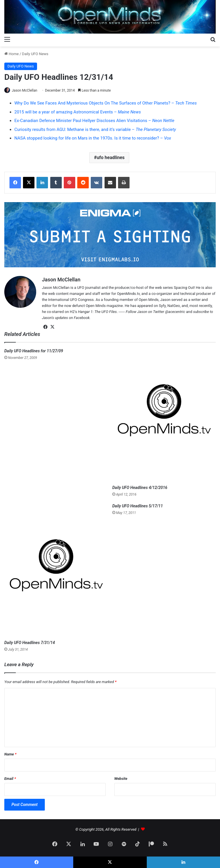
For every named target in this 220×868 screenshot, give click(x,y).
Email (10, 779)
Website (121, 779)
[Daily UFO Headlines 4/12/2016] (164, 415)
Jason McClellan (25, 90)
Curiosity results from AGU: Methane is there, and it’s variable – (95, 129)
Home (11, 54)
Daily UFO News (35, 54)
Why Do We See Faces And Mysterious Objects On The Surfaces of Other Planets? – (106, 103)
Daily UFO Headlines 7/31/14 (30, 643)
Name (10, 754)
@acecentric (175, 312)
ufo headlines (111, 157)
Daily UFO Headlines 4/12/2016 (140, 488)
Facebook (82, 318)
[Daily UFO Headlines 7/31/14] (56, 570)
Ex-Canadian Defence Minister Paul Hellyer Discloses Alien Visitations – (94, 121)
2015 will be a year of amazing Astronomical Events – (78, 112)
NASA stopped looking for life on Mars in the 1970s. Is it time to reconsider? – (93, 138)
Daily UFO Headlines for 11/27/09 (34, 351)
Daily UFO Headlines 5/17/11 (138, 506)
